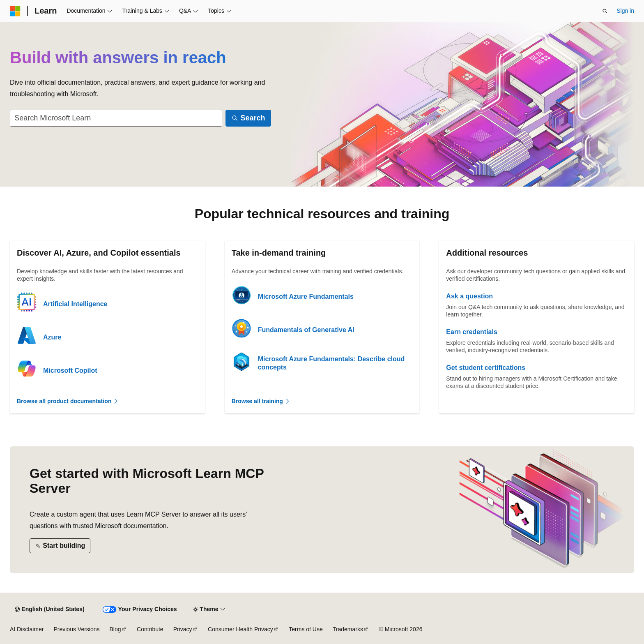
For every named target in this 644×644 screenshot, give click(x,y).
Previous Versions (76, 629)
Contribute (150, 629)
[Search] (248, 118)
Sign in (625, 11)
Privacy (183, 629)
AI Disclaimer (27, 629)
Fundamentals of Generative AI (306, 330)
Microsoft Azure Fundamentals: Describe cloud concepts (331, 363)
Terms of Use (306, 629)
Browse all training (261, 401)
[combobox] (116, 118)
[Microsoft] (15, 11)
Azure (52, 337)
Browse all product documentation (68, 401)
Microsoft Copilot (70, 370)
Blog (115, 629)
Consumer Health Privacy (240, 629)
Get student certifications (486, 368)
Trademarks (348, 629)
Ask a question (469, 296)
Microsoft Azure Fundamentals (306, 297)
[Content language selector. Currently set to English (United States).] (49, 609)
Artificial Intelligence (75, 304)
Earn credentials (472, 332)
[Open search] (605, 11)
